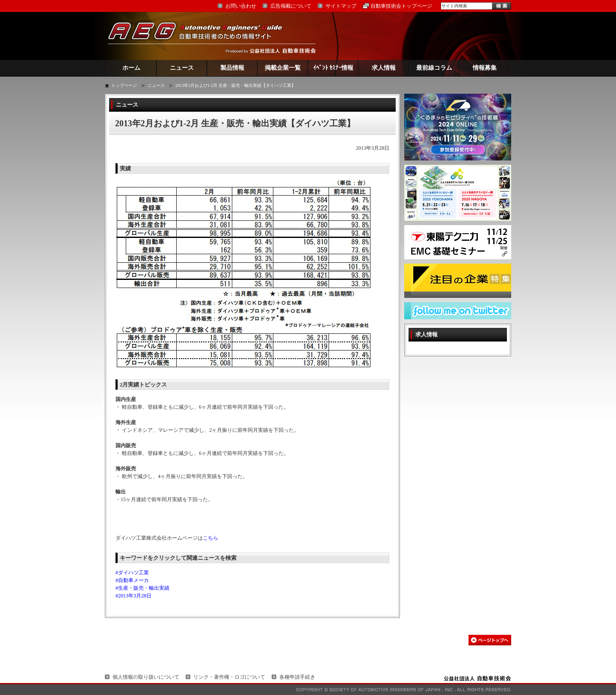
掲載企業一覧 (283, 68)
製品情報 (232, 68)
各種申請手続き (297, 677)
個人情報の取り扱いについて (146, 677)
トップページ (124, 85)
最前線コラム (434, 68)
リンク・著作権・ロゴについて (229, 677)
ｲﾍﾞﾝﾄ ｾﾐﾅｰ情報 (333, 68)
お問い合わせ (241, 6)
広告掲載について (291, 6)
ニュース (182, 68)
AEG (201, 36)
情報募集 (485, 68)
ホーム (131, 68)
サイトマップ (341, 6)
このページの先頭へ (490, 640)
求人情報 (384, 68)
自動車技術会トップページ (401, 6)
